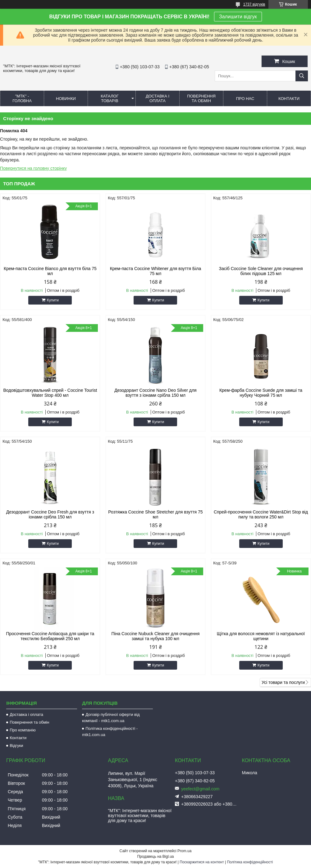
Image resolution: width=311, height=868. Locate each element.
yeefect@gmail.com (200, 789)
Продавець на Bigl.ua (155, 857)
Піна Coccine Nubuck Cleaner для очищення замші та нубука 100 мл (155, 636)
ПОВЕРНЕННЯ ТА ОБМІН (201, 98)
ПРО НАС (245, 99)
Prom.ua (184, 851)
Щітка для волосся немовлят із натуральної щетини (261, 636)
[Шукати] (302, 76)
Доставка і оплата (26, 714)
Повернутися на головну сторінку (33, 168)
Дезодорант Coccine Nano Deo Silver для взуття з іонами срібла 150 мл (155, 393)
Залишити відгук (238, 17)
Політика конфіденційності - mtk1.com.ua (110, 732)
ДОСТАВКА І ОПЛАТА (158, 98)
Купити (53, 300)
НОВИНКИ (66, 99)
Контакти (18, 738)
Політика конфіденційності (250, 862)
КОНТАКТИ (289, 99)
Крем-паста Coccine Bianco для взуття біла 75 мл (50, 271)
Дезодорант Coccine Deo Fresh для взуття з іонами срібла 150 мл (50, 514)
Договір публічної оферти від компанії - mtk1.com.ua (111, 718)
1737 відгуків (254, 4)
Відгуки (16, 746)
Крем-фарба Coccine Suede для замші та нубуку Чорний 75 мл (261, 393)
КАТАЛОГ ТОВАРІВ (110, 98)
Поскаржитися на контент (202, 862)
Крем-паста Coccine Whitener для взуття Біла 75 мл (156, 271)
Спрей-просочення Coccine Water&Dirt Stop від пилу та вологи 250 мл (261, 514)
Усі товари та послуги (283, 682)
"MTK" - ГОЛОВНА (22, 98)
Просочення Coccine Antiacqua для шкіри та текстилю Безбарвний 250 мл (50, 636)
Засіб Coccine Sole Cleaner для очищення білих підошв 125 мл (261, 271)
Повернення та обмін (29, 722)
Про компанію (23, 730)
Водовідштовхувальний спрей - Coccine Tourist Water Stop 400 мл (50, 393)
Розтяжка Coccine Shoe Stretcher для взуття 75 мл (155, 514)
